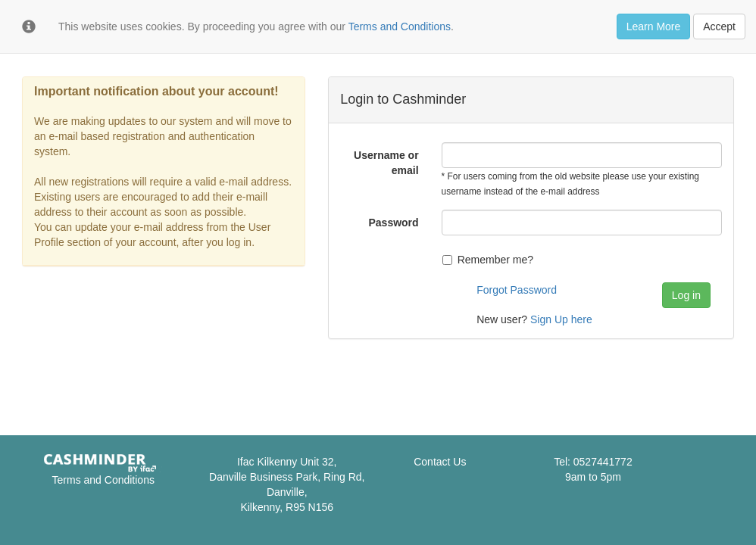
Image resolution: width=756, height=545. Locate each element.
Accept (719, 26)
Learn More (654, 26)
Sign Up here (561, 319)
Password (393, 223)
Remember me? (488, 260)
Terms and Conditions (103, 480)
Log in (686, 295)
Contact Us (440, 462)
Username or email (386, 163)
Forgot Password (517, 290)
